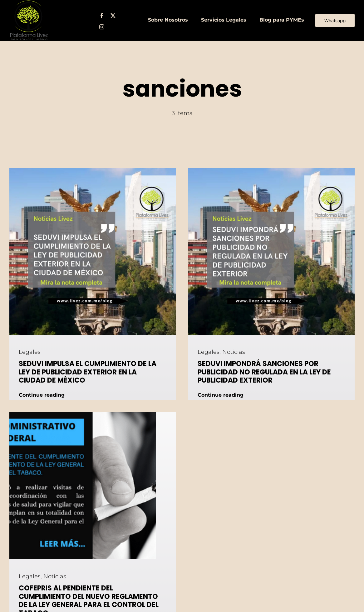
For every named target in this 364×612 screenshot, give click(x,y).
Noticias (234, 352)
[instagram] (102, 27)
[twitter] (113, 16)
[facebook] (102, 16)
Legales (30, 352)
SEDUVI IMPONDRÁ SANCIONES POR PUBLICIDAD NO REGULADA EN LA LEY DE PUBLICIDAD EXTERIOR (264, 372)
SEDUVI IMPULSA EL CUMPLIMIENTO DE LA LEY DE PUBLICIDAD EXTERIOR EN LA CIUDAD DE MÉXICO (88, 372)
